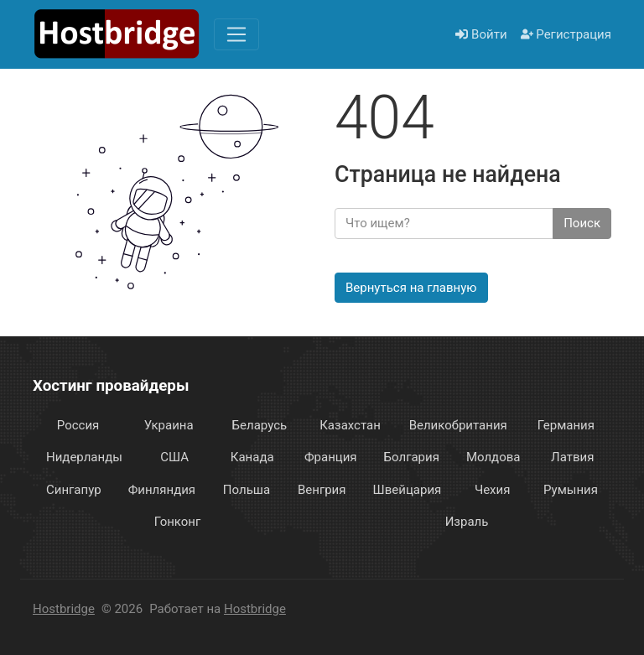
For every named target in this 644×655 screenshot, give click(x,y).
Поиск (582, 223)
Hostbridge (64, 609)
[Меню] (236, 34)
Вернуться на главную (411, 288)
